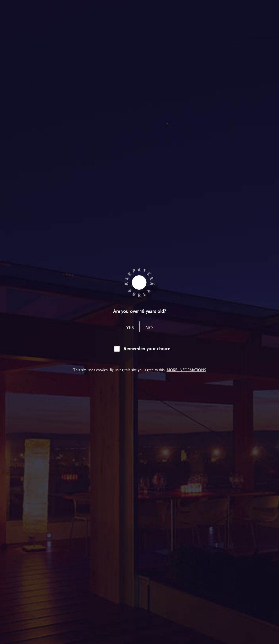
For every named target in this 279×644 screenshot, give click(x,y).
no (149, 328)
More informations (186, 370)
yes (130, 328)
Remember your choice (147, 349)
